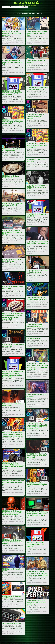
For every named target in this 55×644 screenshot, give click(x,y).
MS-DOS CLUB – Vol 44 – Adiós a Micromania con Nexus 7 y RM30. (35, 325)
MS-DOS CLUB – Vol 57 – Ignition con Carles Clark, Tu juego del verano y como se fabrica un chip (13, 122)
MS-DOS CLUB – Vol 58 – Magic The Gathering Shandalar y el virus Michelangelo (36, 116)
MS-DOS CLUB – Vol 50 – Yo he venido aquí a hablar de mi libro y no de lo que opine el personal (37, 243)
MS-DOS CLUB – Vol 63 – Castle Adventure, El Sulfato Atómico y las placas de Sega (12, 33)
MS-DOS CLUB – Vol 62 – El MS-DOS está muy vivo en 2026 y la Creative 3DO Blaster (37, 33)
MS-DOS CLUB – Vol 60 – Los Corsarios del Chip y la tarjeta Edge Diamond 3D (37, 88)
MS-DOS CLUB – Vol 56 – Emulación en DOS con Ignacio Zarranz (12, 150)
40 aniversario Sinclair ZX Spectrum (12, 623)
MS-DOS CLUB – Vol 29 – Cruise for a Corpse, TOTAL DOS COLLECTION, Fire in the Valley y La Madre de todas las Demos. (37, 573)
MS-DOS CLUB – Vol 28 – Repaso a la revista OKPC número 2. (12, 597)
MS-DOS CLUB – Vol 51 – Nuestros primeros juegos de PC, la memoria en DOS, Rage (12, 232)
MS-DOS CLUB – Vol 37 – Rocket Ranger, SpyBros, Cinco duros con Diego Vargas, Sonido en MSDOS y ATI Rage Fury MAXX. (13, 434)
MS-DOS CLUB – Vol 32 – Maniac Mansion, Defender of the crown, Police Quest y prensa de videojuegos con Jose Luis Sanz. (37, 515)
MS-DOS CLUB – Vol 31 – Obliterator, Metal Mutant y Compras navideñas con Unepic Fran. (12, 542)
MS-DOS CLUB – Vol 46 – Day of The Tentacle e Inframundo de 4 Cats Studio (37, 298)
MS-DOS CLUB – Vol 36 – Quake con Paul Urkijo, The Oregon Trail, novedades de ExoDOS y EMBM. (37, 456)
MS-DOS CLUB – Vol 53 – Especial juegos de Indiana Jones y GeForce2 (13, 204)
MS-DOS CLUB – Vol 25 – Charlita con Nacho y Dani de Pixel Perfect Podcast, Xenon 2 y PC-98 (37, 602)
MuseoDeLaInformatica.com (48, 643)
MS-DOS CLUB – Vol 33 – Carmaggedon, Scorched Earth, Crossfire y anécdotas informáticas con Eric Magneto (12, 513)
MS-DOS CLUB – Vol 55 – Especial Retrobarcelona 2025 (11, 177)
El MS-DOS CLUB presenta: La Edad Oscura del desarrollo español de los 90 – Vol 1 (13, 62)
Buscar (25, 7)
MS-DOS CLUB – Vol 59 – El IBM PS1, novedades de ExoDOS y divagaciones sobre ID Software (12, 93)
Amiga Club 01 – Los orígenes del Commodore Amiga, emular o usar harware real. (35, 544)
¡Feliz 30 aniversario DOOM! (34, 338)
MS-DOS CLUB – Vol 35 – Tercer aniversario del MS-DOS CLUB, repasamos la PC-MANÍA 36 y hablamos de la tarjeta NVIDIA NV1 (13, 466)
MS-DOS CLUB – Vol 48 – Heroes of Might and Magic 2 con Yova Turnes (37, 271)
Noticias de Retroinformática (27, 3)
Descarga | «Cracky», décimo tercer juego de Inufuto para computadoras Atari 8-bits (13, 482)
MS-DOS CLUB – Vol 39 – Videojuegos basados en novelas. (12, 405)
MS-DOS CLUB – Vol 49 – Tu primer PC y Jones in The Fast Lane (12, 260)
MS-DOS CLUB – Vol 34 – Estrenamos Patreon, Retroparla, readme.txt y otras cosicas (37, 485)
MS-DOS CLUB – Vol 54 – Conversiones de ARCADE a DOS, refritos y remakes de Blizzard (37, 187)
